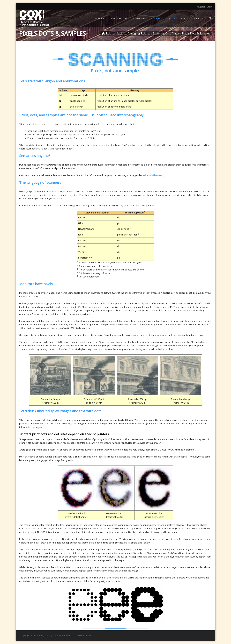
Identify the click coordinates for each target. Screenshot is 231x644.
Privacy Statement (63, 636)
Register (201, 7)
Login (209, 7)
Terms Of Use (85, 636)
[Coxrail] (39, 18)
